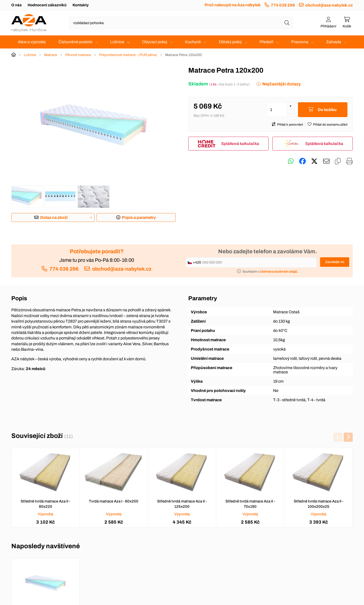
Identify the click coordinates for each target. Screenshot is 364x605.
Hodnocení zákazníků (47, 5)
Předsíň (266, 42)
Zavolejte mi (335, 262)
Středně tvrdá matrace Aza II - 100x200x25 (319, 504)
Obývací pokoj (155, 42)
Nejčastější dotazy (282, 84)
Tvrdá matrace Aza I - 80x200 (114, 501)
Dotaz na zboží (54, 217)
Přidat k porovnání (290, 125)
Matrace (51, 55)
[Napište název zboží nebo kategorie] (181, 23)
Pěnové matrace (78, 55)
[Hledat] (287, 23)
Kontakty (81, 5)
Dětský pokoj (230, 42)
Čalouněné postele (75, 42)
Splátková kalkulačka (240, 144)
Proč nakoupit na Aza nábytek (233, 5)
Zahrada (334, 42)
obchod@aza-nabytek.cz (329, 5)
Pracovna (300, 42)
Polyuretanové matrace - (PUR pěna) (128, 55)
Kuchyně (193, 42)
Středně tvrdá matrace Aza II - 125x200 (182, 504)
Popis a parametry (139, 217)
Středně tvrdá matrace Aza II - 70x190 (250, 504)
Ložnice (117, 42)
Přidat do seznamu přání (330, 125)
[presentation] (338, 437)
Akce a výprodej (32, 42)
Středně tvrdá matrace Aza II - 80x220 (45, 504)
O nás (16, 5)
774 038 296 (283, 5)
